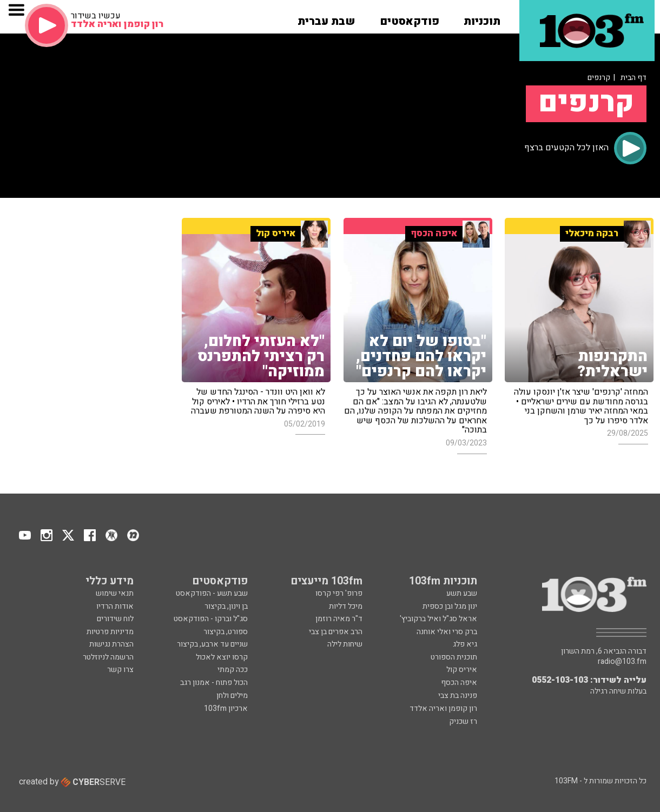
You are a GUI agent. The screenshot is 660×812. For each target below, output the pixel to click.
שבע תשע (462, 593)
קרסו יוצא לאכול (222, 657)
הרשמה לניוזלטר (108, 657)
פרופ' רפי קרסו (339, 593)
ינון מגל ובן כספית (450, 606)
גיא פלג (465, 644)
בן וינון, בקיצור (226, 606)
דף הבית (633, 78)
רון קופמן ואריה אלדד (443, 708)
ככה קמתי (233, 670)
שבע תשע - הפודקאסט (212, 593)
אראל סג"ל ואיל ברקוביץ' (438, 619)
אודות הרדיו (115, 606)
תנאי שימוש (115, 593)
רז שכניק (463, 721)
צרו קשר (120, 670)
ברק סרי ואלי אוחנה (447, 632)
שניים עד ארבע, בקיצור (212, 644)
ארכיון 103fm (226, 708)
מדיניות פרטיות (110, 632)
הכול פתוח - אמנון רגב (214, 683)
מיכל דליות (346, 606)
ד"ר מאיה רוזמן (339, 619)
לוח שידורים (115, 619)
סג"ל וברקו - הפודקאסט (211, 619)
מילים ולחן (232, 695)
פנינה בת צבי (458, 695)
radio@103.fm (622, 662)
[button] (482, 18)
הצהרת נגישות (111, 644)
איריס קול (462, 670)
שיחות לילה (345, 644)
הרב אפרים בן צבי (336, 632)
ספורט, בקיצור (226, 632)
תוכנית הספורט (454, 657)
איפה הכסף (459, 683)
